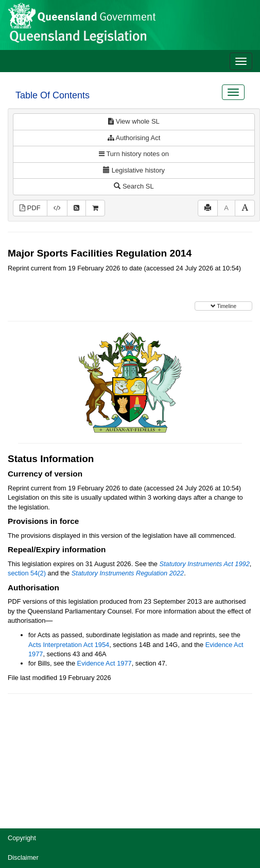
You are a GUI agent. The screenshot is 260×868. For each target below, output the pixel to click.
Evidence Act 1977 (105, 663)
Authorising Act (134, 138)
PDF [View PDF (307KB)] (30, 208)
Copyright (22, 838)
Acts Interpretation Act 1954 (69, 645)
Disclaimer (23, 857)
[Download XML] (57, 208)
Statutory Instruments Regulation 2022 (128, 573)
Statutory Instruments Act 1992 (205, 564)
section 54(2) (27, 573)
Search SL (134, 186)
